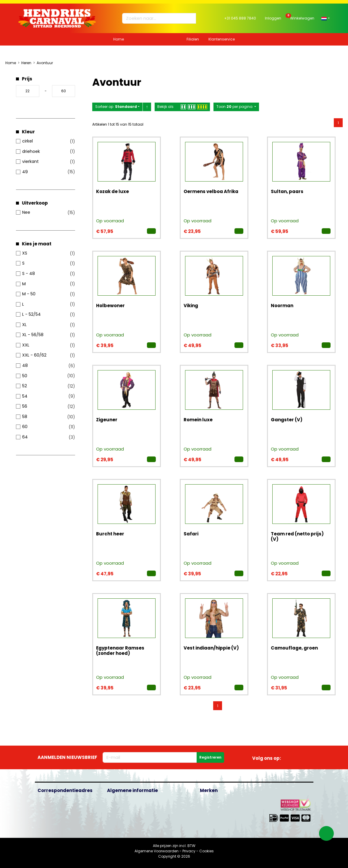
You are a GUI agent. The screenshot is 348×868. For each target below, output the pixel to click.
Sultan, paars (287, 191)
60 (25, 427)
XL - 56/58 (33, 335)
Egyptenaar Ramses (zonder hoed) (120, 651)
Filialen (193, 39)
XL (24, 325)
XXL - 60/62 (34, 355)
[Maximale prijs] (64, 91)
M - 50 (29, 294)
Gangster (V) (287, 420)
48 (25, 365)
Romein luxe (198, 420)
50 (25, 376)
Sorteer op (116, 107)
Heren (26, 63)
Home (119, 39)
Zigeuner (107, 420)
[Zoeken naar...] (156, 18)
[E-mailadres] (150, 758)
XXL (26, 345)
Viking (191, 306)
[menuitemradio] (338, 123)
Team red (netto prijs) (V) (297, 536)
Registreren (210, 757)
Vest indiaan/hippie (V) (211, 648)
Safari (191, 534)
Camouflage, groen (294, 648)
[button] (325, 18)
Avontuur (45, 63)
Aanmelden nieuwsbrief (67, 757)
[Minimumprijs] (28, 91)
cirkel (27, 141)
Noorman (282, 306)
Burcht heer (110, 534)
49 (25, 172)
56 (25, 406)
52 (25, 386)
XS (25, 253)
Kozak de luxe (113, 191)
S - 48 (29, 273)
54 (25, 396)
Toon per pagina (235, 107)
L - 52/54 (31, 314)
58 (25, 417)
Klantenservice (222, 39)
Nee (26, 212)
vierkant (30, 161)
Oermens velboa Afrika (211, 191)
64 (25, 437)
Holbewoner (110, 306)
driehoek (31, 151)
